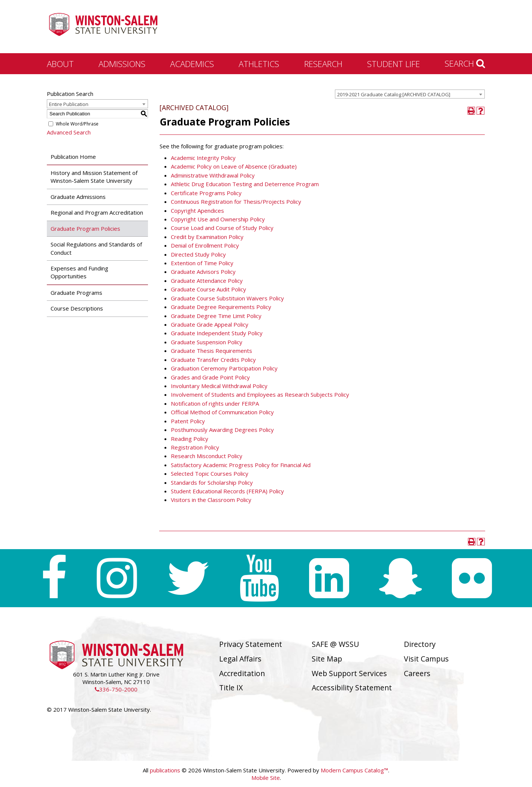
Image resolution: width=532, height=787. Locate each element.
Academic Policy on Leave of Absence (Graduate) (234, 166)
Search (465, 63)
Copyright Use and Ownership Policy (218, 219)
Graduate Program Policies (85, 228)
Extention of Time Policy (202, 263)
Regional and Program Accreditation (97, 212)
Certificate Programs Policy (206, 193)
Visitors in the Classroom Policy (211, 500)
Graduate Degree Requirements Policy (221, 307)
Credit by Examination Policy (207, 237)
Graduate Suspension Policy (207, 342)
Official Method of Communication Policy (222, 412)
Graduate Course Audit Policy (208, 289)
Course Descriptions (77, 308)
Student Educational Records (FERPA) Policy (227, 491)
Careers (417, 673)
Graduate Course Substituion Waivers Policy (227, 298)
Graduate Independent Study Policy (217, 333)
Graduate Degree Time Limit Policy (216, 316)
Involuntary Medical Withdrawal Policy (219, 386)
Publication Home (73, 157)
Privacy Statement (251, 644)
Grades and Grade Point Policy (210, 377)
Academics (192, 64)
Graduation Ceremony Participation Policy (224, 368)
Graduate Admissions (78, 197)
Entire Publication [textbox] (69, 104)
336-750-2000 (116, 689)
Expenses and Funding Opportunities (79, 272)
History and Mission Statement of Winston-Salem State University (94, 177)
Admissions (122, 64)
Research (323, 64)
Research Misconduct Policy (207, 456)
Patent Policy (188, 421)
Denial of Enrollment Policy (205, 245)
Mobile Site (266, 778)
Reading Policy (190, 439)
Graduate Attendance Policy (207, 281)
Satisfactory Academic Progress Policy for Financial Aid (241, 465)
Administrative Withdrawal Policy (213, 175)
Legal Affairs (240, 659)
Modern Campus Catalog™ (354, 770)
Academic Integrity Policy (203, 158)
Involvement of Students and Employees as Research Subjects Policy (260, 394)
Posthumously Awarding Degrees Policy (222, 430)
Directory (420, 644)
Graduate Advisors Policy (203, 272)
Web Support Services (349, 673)
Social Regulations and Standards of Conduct (96, 248)
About (60, 64)
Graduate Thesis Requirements (211, 351)
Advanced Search (69, 132)
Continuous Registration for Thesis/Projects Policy (236, 202)
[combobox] (410, 94)
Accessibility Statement (352, 688)
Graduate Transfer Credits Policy (213, 360)
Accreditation (242, 673)
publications (165, 770)
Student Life (394, 64)
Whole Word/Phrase (77, 124)
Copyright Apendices (197, 211)
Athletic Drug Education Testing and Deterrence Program (245, 184)
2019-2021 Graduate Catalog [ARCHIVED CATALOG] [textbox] (394, 94)
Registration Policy (195, 447)
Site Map (327, 659)
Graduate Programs (76, 293)
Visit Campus (426, 659)
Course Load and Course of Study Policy (222, 228)
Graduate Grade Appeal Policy (210, 324)
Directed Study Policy (198, 254)
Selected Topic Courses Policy (210, 473)
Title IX (231, 688)
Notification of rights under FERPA (215, 403)
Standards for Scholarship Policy (212, 482)
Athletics (259, 64)
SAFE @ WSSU (335, 644)
